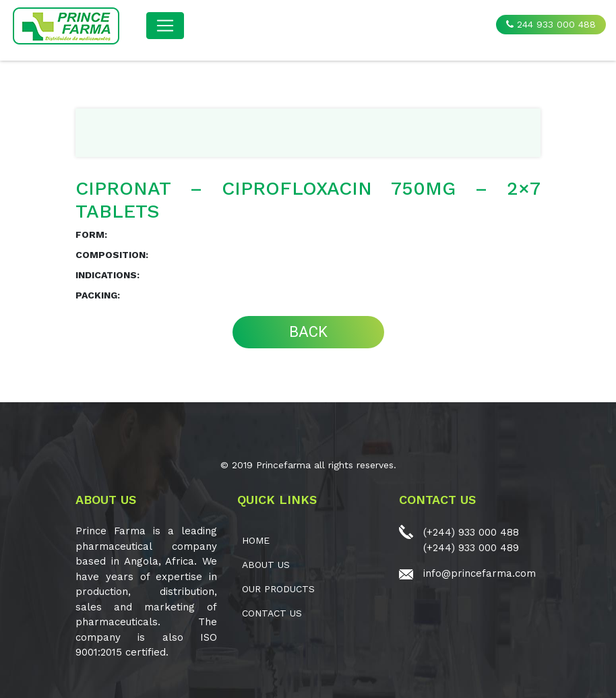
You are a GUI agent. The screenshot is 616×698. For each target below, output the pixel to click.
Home (256, 540)
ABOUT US (266, 565)
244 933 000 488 (551, 24)
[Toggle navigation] (165, 26)
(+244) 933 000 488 (471, 532)
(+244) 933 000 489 (471, 548)
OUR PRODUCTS (278, 589)
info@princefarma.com (480, 573)
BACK (308, 332)
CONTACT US (272, 613)
